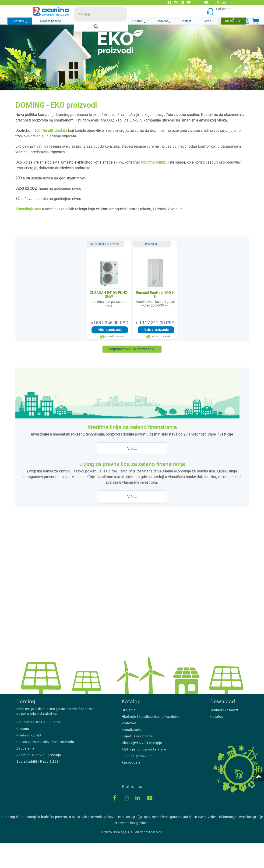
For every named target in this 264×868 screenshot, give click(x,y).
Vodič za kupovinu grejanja (39, 780)
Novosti (85, 21)
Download (162, 21)
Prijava (238, 21)
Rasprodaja (131, 787)
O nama (137, 21)
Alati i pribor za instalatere (144, 774)
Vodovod (129, 748)
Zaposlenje (25, 773)
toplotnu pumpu (154, 162)
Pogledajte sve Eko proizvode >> (132, 351)
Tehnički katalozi (224, 735)
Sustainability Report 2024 (39, 786)
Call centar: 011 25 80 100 (38, 747)
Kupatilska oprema (137, 761)
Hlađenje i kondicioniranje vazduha (151, 742)
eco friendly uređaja (51, 130)
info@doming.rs (219, 2)
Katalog (19, 21)
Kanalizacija (132, 755)
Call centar (220, 11)
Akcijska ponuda (50, 21)
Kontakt (186, 21)
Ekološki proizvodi (137, 781)
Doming (26, 727)
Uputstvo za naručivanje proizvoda (45, 767)
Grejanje (128, 735)
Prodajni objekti (29, 760)
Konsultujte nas (28, 209)
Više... (132, 453)
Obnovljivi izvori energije (142, 768)
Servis (207, 21)
